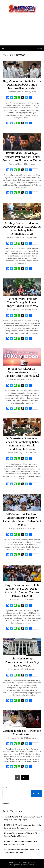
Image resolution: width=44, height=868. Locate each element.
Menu (39, 48)
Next (25, 777)
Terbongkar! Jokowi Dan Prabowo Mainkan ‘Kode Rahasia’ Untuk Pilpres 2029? (22, 372)
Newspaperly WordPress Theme (22, 865)
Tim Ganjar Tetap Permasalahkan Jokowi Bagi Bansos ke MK (22, 662)
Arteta (34, 309)
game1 (33, 599)
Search (6, 788)
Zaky (33, 528)
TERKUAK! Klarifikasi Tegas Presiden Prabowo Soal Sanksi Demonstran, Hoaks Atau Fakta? (22, 157)
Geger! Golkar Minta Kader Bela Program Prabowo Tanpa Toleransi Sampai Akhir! (22, 85)
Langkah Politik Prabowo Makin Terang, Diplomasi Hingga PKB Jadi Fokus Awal (22, 302)
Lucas (34, 92)
